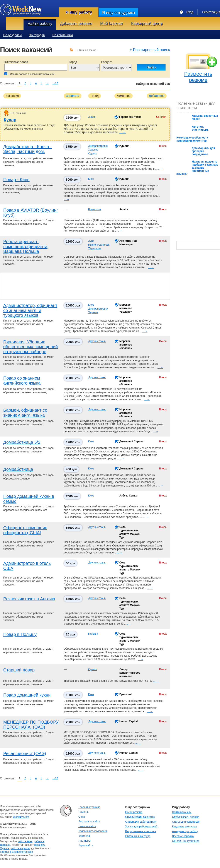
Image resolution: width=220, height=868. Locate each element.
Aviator (124, 209)
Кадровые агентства (184, 827)
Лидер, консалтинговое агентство (130, 673)
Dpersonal (126, 694)
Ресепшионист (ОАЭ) (25, 753)
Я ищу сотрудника (118, 13)
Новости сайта (87, 826)
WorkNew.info (21, 817)
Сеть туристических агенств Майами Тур (130, 532)
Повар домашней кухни (27, 695)
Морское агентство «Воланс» (126, 308)
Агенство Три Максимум (128, 242)
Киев (91, 179)
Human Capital (129, 721)
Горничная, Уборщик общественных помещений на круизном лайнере (30, 347)
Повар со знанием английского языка (22, 381)
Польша (93, 634)
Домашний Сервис (131, 442)
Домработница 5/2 (22, 442)
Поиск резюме (134, 812)
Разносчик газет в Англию (29, 599)
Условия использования (93, 831)
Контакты (84, 836)
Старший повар (19, 670)
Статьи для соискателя (186, 822)
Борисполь (95, 209)
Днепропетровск (98, 146)
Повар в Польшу (20, 634)
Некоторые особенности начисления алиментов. (192, 139)
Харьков (93, 150)
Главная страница (89, 807)
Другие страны (97, 341)
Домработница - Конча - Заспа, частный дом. (27, 149)
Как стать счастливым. (200, 128)
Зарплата (73, 96)
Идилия (124, 146)
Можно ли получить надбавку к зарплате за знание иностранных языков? (197, 168)
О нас (82, 817)
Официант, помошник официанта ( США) (25, 530)
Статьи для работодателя (141, 822)
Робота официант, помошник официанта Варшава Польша (25, 246)
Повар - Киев (16, 180)
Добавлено (157, 96)
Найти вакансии (182, 812)
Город (73, 62)
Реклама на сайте (89, 822)
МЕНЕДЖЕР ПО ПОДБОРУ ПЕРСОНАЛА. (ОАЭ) (31, 725)
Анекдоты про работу (185, 831)
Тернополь (95, 248)
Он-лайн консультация (186, 841)
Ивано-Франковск (99, 245)
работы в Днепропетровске (16, 852)
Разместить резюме (198, 77)
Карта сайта (86, 846)
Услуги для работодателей (141, 827)
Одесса (93, 154)
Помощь (83, 812)
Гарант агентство (130, 117)
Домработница (18, 469)
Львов (92, 117)
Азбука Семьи (128, 496)
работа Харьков (20, 848)
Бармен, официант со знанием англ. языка (25, 413)
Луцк (91, 241)
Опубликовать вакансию (140, 817)
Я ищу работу (79, 12)
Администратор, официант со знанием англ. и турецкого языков (30, 310)
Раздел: (107, 62)
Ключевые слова (16, 62)
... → (123, 132)
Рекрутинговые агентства (140, 831)
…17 (55, 83)
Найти (151, 67)
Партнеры (85, 841)
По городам (37, 35)
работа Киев (25, 841)
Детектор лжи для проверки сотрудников (203, 151)
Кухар (10, 120)
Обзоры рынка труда (138, 836)
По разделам (12, 35)
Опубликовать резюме (186, 817)
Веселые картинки (183, 836)
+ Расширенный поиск (150, 50)
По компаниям (63, 35)
